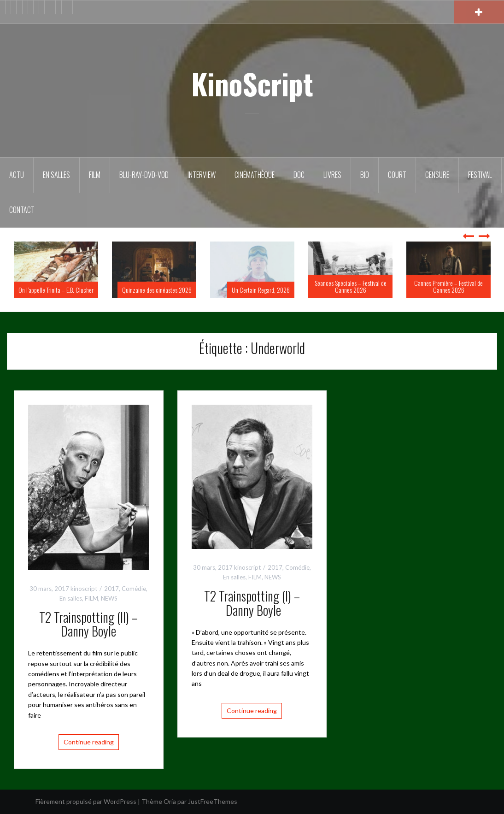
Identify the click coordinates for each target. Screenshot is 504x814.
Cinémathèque (255, 175)
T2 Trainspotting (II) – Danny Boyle (88, 624)
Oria (170, 801)
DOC (299, 175)
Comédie (134, 589)
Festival (480, 175)
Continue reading (89, 742)
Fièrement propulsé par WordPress (86, 801)
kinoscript (84, 589)
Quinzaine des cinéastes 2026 (157, 290)
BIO (365, 175)
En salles (56, 175)
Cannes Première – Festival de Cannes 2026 (448, 286)
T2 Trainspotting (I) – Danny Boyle (252, 603)
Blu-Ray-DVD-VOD (144, 175)
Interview (202, 175)
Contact (22, 210)
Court (397, 175)
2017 (111, 589)
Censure (437, 175)
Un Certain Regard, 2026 (261, 290)
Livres (332, 175)
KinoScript (252, 83)
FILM (95, 175)
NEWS (109, 598)
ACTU (17, 175)
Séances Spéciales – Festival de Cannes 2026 (351, 286)
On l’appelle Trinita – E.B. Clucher (56, 290)
